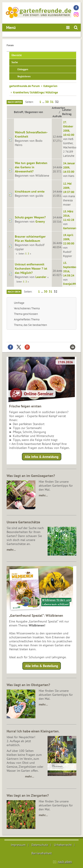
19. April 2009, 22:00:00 (69, 239)
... (44, 102)
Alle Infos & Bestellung (42, 666)
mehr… (43, 495)
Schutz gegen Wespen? (30, 217)
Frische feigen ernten (25, 406)
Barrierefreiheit (42, 853)
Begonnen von (34, 112)
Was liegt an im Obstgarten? (28, 685)
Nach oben (14, 292)
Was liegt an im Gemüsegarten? (31, 476)
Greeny (40, 221)
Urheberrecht (63, 845)
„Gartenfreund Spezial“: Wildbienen (36, 615)
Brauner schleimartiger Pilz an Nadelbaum (30, 239)
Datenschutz (40, 845)
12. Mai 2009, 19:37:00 (69, 188)
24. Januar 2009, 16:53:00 (69, 167)
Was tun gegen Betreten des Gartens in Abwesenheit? (31, 167)
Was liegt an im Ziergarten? (28, 795)
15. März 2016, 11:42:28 (69, 216)
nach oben (65, 862)
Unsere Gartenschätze (23, 522)
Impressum (18, 845)
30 (47, 102)
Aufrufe (57, 116)
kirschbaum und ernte (30, 191)
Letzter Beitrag (67, 112)
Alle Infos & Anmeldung (42, 457)
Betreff (18, 112)
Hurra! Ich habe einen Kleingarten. (33, 731)
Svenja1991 (70, 284)
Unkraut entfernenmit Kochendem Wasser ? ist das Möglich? (31, 269)
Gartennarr (70, 228)
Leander (41, 277)
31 (52, 102)
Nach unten (15, 102)
